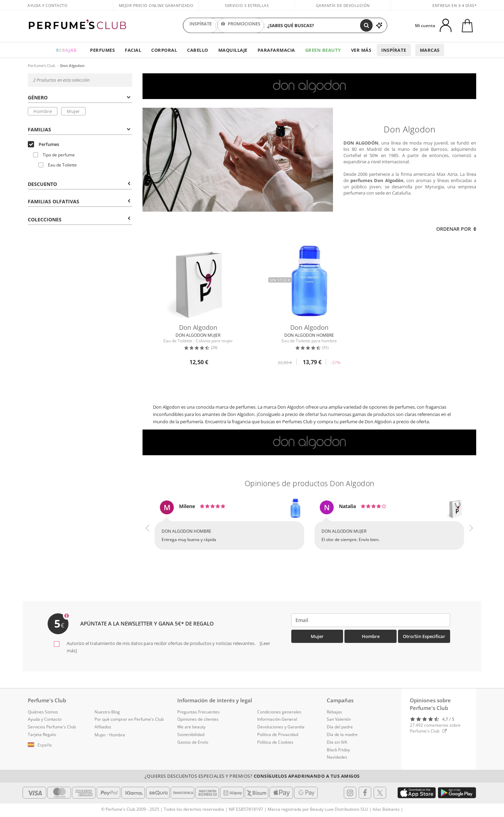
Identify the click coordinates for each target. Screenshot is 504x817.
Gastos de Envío (193, 742)
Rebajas (334, 712)
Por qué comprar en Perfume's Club (129, 719)
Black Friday (338, 750)
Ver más (361, 50)
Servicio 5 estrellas (247, 5)
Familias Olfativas (79, 201)
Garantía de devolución (343, 5)
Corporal (164, 50)
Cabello (198, 50)
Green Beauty (323, 50)
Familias (79, 129)
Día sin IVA (337, 742)
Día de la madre (342, 734)
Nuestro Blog (107, 712)
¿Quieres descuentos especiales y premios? (252, 776)
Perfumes (102, 50)
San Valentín (339, 719)
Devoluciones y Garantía (281, 727)
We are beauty (191, 727)
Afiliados (103, 727)
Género (79, 97)
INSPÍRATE (201, 25)
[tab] (80, 97)
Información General (277, 719)
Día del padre (340, 727)
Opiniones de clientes (198, 719)
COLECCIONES (79, 219)
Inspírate (394, 50)
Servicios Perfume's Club (52, 727)
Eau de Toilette (58, 165)
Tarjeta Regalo (42, 734)
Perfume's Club (42, 66)
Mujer (73, 111)
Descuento (79, 184)
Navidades (337, 757)
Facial (133, 50)
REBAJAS (66, 50)
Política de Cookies (275, 742)
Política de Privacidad (278, 734)
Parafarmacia (276, 50)
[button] (148, 531)
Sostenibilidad (191, 734)
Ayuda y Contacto (47, 5)
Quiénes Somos (43, 712)
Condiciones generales (279, 712)
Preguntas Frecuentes (198, 712)
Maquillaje (233, 50)
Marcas (430, 50)
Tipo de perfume (54, 155)
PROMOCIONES (241, 25)
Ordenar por (456, 229)
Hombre (43, 111)
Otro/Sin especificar (424, 636)
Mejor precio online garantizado (156, 5)
